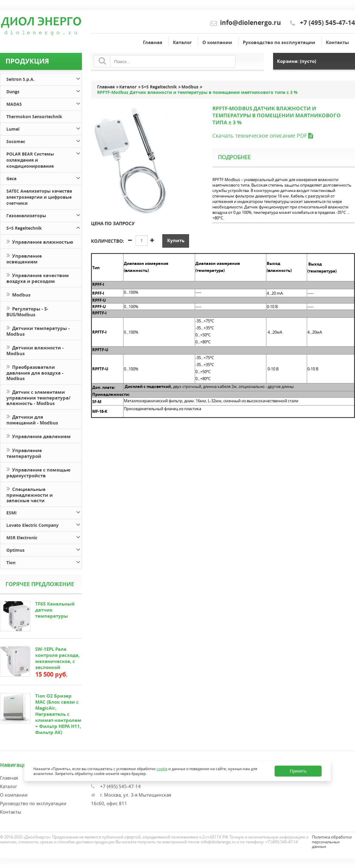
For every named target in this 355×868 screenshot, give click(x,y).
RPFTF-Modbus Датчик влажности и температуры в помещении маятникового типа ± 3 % (197, 92)
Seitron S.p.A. (44, 78)
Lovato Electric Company (44, 524)
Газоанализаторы (44, 215)
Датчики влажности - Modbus (35, 350)
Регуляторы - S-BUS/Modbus (27, 311)
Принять (298, 771)
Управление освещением (24, 258)
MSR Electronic (44, 537)
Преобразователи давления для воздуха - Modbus (35, 372)
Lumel (44, 128)
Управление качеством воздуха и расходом (38, 278)
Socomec (44, 141)
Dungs (44, 91)
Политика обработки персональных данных (332, 842)
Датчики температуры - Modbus (38, 331)
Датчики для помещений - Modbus (32, 419)
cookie (162, 769)
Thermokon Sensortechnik (34, 117)
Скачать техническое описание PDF (263, 136)
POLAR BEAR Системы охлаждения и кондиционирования (44, 159)
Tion (44, 562)
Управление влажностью (40, 241)
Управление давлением (39, 436)
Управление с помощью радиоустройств (38, 472)
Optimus (44, 549)
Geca (44, 178)
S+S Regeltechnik (44, 227)
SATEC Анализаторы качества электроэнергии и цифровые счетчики (39, 197)
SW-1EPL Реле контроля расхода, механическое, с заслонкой (57, 658)
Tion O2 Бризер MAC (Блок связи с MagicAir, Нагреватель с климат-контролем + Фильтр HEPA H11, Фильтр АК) (58, 714)
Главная (153, 42)
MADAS (44, 103)
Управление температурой (24, 453)
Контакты (337, 42)
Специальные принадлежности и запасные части (30, 494)
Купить (176, 240)
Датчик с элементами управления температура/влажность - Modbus (38, 397)
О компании (217, 42)
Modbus (18, 294)
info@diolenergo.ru (250, 23)
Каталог (182, 42)
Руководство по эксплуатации (279, 42)
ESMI (44, 512)
